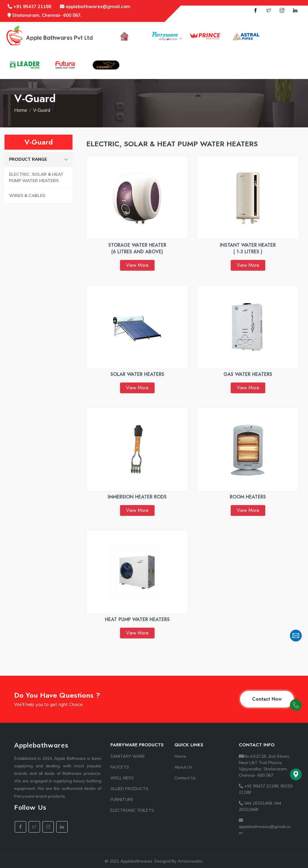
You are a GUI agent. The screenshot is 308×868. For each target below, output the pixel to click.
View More (137, 265)
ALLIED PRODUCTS (129, 789)
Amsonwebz (190, 861)
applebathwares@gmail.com (95, 6)
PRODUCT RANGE (38, 159)
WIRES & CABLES (27, 196)
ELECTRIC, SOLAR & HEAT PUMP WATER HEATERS (36, 177)
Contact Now (267, 699)
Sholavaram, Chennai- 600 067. (45, 15)
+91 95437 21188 (29, 6)
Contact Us (185, 778)
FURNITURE (122, 799)
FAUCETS (120, 767)
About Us (183, 767)
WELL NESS (122, 778)
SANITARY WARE (128, 756)
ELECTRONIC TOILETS (132, 810)
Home (21, 110)
